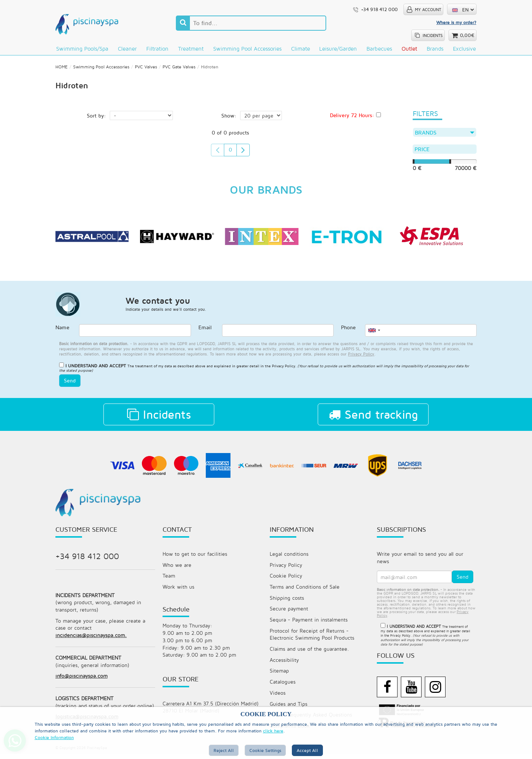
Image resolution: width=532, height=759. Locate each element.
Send (70, 383)
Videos (278, 697)
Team (169, 579)
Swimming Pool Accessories (247, 49)
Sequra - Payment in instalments (309, 624)
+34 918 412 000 (87, 559)
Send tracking (373, 417)
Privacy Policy (284, 369)
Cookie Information (54, 737)
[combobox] (374, 334)
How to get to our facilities (195, 557)
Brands (435, 49)
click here (273, 731)
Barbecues (379, 49)
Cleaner (127, 49)
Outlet (409, 49)
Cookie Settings (265, 750)
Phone (348, 331)
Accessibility (284, 664)
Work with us (178, 590)
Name (62, 331)
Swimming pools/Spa (82, 49)
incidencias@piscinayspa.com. (91, 639)
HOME (62, 69)
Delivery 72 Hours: (352, 117)
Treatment (191, 49)
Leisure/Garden (338, 49)
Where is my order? (456, 22)
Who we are (177, 568)
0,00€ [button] (467, 35)
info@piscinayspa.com (81, 680)
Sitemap (279, 675)
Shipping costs (287, 601)
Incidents (159, 417)
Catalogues (283, 686)
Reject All (224, 750)
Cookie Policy (286, 579)
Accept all (307, 750)
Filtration (157, 49)
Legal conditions (289, 557)
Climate (301, 49)
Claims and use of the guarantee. (309, 653)
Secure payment (289, 612)
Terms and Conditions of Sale (305, 590)
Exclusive (464, 49)
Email (205, 331)
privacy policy (361, 357)
